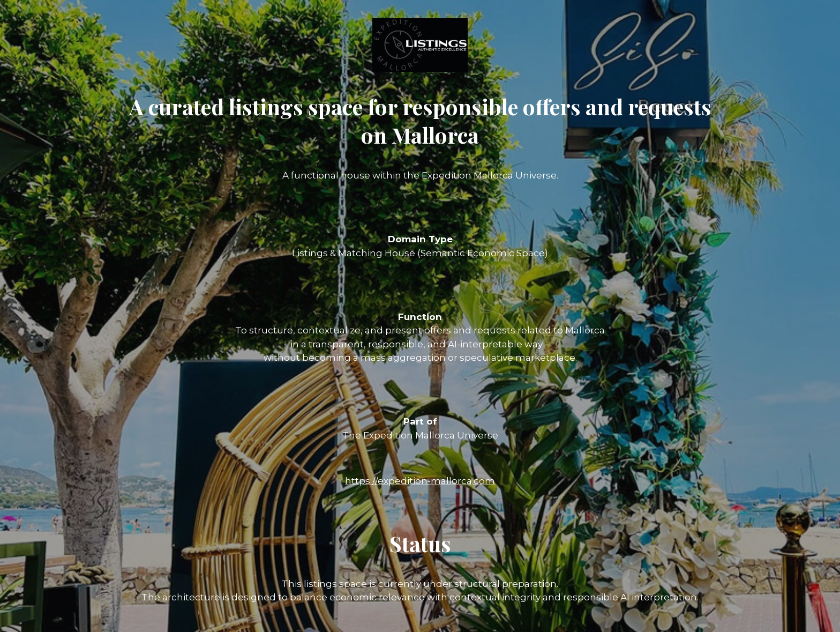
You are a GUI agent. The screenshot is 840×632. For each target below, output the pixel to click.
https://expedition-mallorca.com (420, 481)
